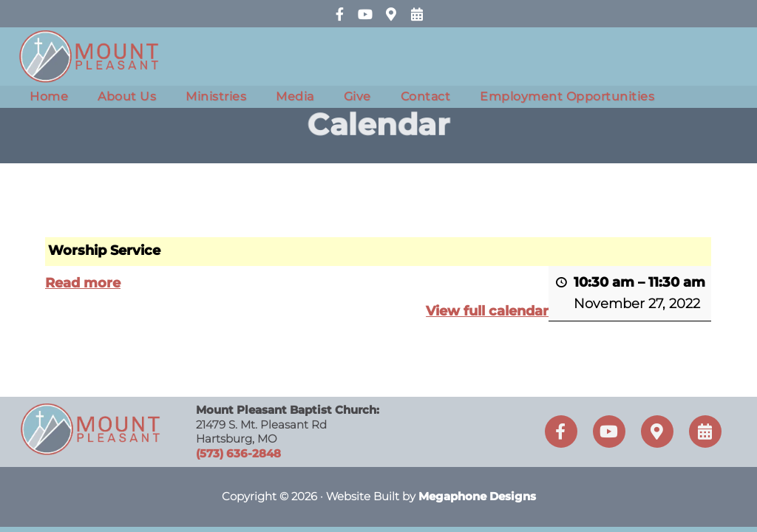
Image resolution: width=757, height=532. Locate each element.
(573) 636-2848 (238, 453)
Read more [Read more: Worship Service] (83, 283)
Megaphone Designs (477, 496)
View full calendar (488, 312)
